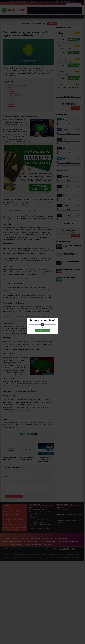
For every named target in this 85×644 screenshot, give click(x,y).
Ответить (42, 331)
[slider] (42, 325)
